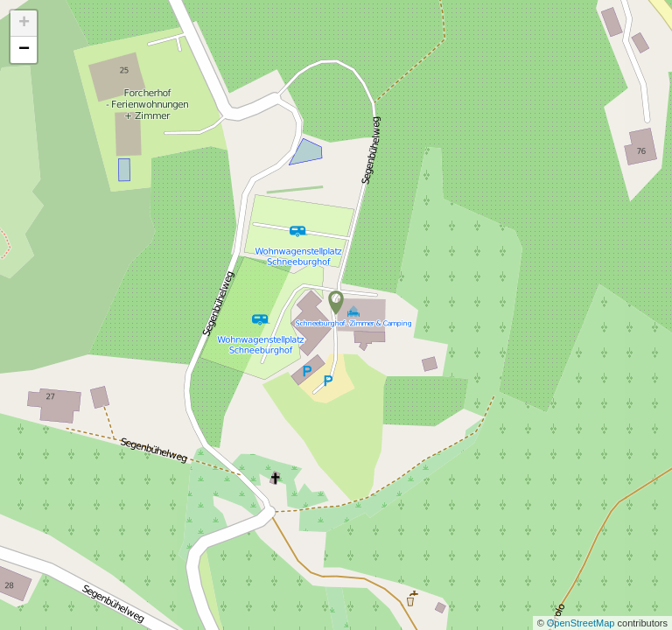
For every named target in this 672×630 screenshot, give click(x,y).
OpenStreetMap (582, 623)
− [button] (24, 50)
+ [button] (24, 24)
